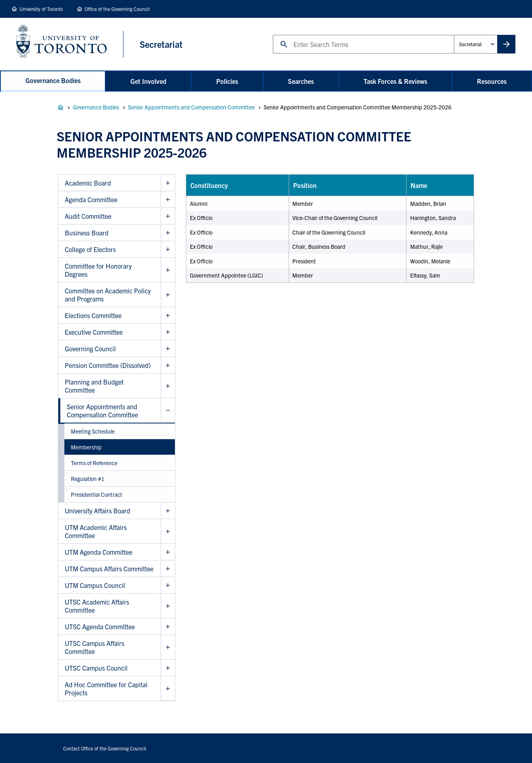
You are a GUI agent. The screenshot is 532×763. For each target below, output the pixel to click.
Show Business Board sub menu (168, 233)
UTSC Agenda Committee (100, 626)
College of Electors (90, 249)
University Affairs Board (98, 511)
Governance (60, 107)
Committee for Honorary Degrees (98, 270)
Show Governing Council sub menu (168, 349)
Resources (492, 81)
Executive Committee (94, 332)
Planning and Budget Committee (94, 386)
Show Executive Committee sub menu (168, 332)
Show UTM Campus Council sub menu (168, 585)
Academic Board (88, 183)
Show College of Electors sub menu (168, 249)
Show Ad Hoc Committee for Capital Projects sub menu (168, 688)
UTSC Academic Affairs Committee (97, 606)
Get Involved (148, 81)
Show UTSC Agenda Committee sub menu (168, 627)
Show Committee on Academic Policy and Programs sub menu (168, 295)
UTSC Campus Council (96, 668)
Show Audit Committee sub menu (168, 216)
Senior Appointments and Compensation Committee (191, 107)
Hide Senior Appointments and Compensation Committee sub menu (168, 411)
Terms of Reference (94, 463)
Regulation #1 (88, 479)
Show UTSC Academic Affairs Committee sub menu (168, 606)
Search (273, 35)
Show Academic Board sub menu (168, 183)
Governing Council (90, 348)
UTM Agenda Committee (99, 552)
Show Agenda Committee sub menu (168, 200)
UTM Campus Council (95, 585)
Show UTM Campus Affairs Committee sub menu (168, 569)
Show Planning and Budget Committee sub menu (168, 386)
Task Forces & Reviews (395, 81)
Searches (301, 81)
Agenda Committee (91, 199)
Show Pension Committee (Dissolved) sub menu (168, 365)
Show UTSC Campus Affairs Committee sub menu (168, 647)
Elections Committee (93, 315)
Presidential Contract (97, 494)
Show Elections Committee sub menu (168, 315)
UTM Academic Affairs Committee (96, 531)
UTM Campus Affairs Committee (109, 569)
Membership (86, 447)
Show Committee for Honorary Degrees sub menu (168, 270)
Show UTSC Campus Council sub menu (168, 668)
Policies (227, 81)
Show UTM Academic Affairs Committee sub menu (168, 531)
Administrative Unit (454, 35)
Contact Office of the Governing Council (105, 748)
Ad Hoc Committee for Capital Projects (106, 688)
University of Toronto (41, 9)
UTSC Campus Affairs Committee (95, 647)
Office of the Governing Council (117, 9)
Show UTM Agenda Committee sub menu (168, 552)
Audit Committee (88, 216)
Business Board (87, 233)
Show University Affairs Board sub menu (168, 511)
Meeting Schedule (93, 431)
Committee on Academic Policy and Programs (108, 295)
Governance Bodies (53, 80)
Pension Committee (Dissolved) (108, 365)
